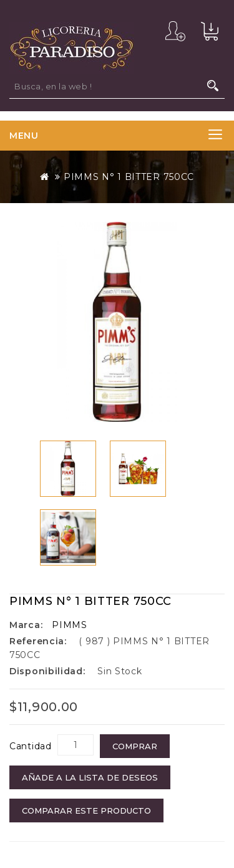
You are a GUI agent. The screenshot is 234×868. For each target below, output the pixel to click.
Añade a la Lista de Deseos (90, 777)
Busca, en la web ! (213, 86)
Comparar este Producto (86, 811)
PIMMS (70, 625)
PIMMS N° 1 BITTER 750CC (129, 177)
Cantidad (31, 746)
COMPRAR (135, 746)
